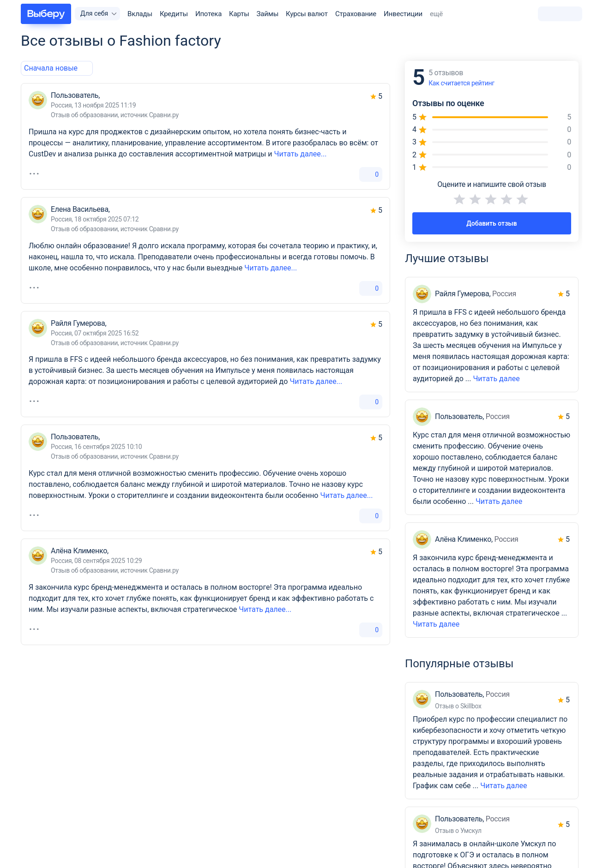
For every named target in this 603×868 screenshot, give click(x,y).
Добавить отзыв (491, 223)
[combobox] (51, 68)
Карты (239, 14)
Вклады (140, 14)
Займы (268, 14)
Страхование (356, 14)
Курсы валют (307, 14)
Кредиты (174, 14)
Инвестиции (403, 14)
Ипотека (208, 14)
